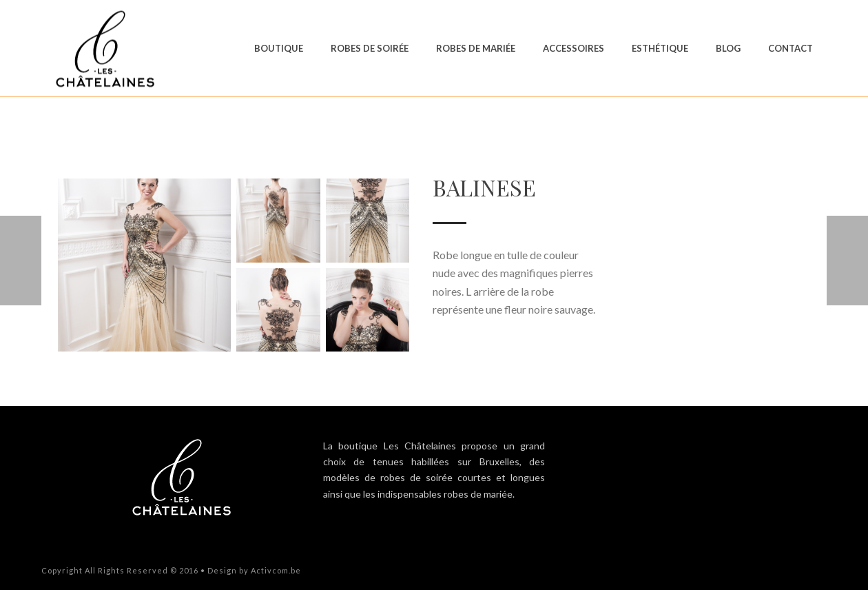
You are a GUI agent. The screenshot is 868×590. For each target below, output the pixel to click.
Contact (790, 48)
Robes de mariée (476, 48)
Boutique (279, 48)
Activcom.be (276, 570)
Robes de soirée (370, 48)
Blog (728, 48)
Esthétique (660, 48)
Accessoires (573, 48)
